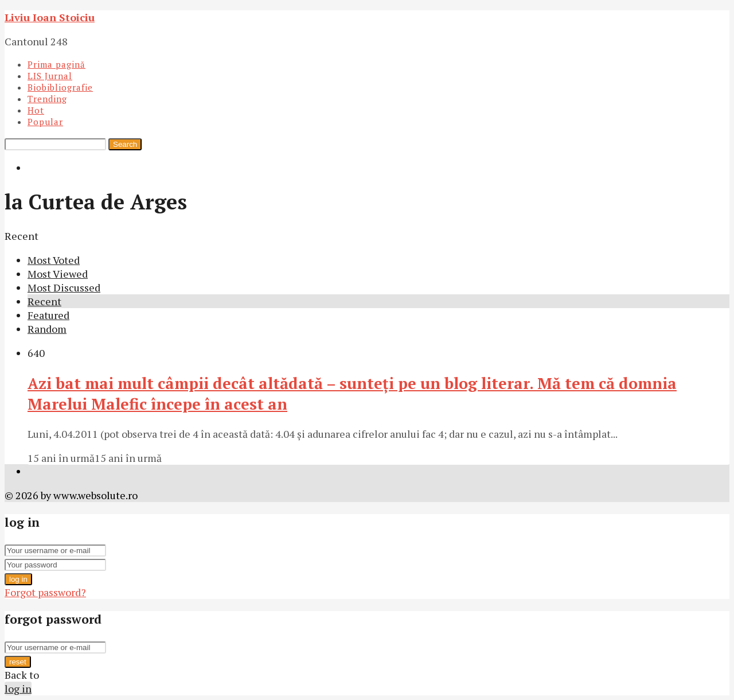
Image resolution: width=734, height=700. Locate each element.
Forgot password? (45, 592)
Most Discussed (64, 287)
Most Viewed (58, 274)
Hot (36, 110)
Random (47, 329)
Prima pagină (56, 64)
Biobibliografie (60, 87)
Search (125, 144)
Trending (47, 99)
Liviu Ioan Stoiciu (50, 17)
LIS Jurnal (50, 76)
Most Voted (54, 260)
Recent (44, 301)
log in (18, 579)
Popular (45, 122)
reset (18, 662)
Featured (48, 315)
